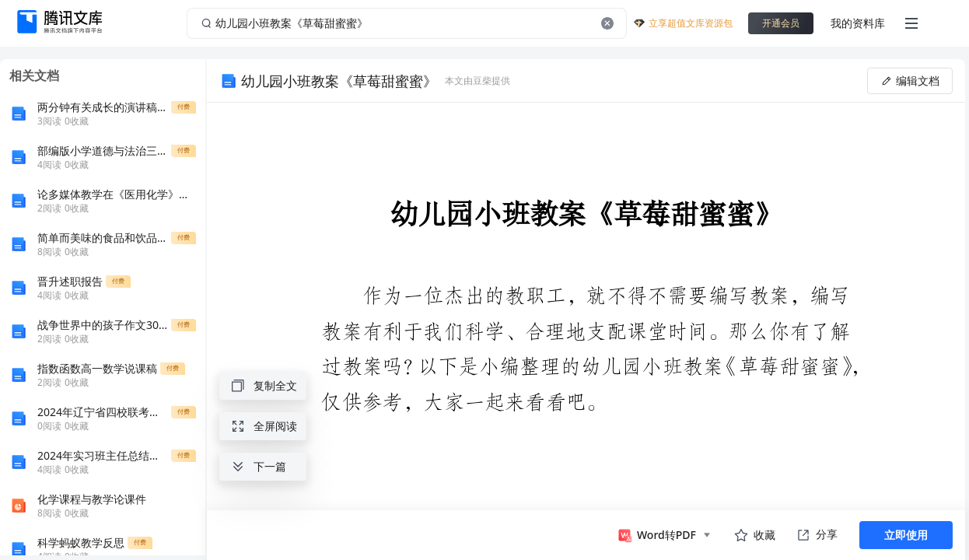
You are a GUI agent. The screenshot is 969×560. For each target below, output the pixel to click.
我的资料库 (858, 23)
